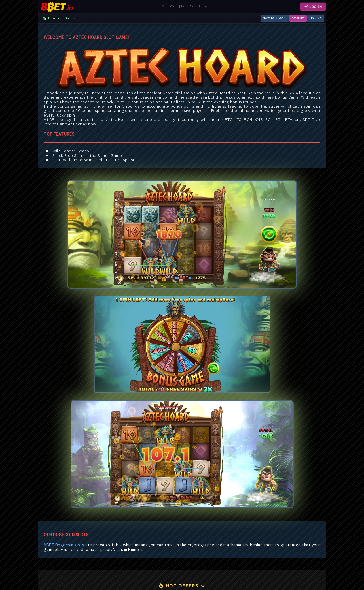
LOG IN (313, 7)
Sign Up (298, 18)
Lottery (203, 7)
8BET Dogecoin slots (64, 545)
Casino (175, 7)
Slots (165, 7)
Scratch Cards (189, 7)
